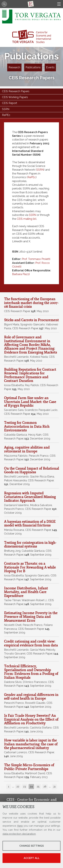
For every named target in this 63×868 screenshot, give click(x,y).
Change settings (32, 846)
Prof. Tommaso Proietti (36, 259)
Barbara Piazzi (21, 274)
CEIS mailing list (27, 219)
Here (20, 826)
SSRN (40, 170)
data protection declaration (19, 834)
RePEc (32, 177)
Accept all (32, 858)
